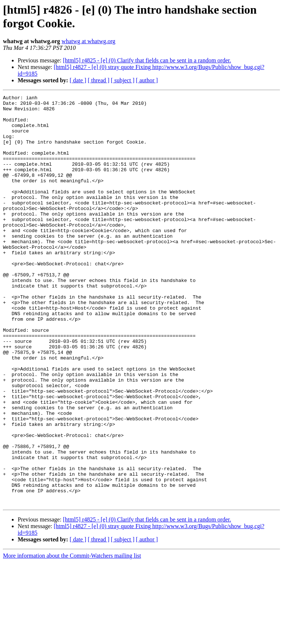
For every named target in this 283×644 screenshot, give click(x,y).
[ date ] (78, 80)
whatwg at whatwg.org (88, 41)
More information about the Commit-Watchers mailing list (72, 638)
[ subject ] (123, 80)
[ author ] (147, 80)
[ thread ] (99, 80)
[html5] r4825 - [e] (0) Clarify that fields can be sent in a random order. (147, 60)
